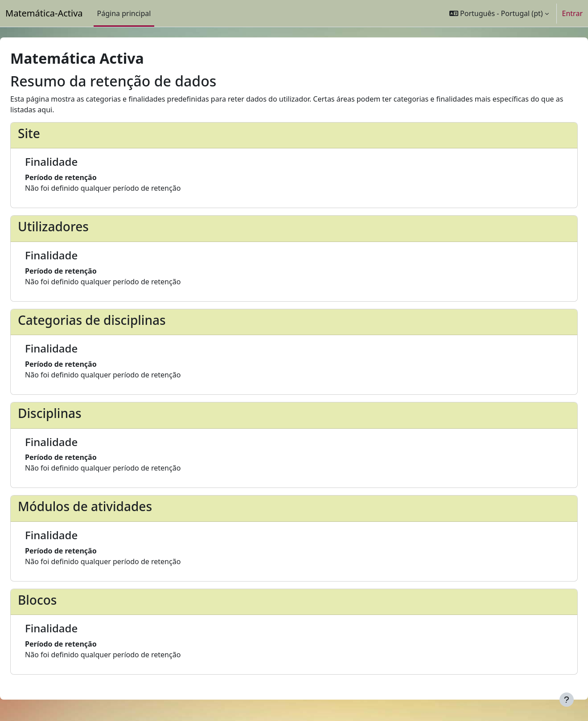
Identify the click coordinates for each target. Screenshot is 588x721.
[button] (499, 13)
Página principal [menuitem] (124, 13)
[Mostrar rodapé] (567, 700)
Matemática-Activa (44, 13)
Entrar (572, 13)
